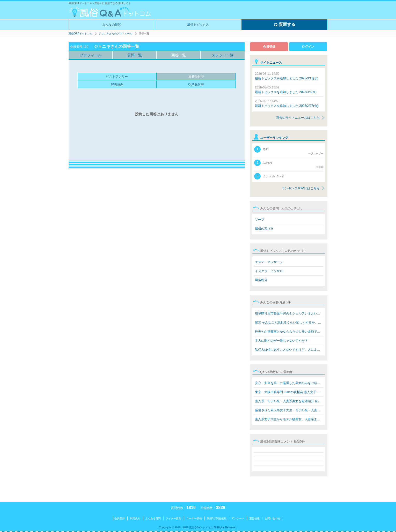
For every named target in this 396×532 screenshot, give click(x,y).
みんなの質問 (112, 25)
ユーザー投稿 (194, 518)
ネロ (289, 151)
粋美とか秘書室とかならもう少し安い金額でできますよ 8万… (289, 332)
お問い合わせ (273, 518)
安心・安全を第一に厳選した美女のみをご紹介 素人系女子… (289, 383)
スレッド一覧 (223, 55)
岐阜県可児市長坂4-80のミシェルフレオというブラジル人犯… (289, 313)
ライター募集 (173, 518)
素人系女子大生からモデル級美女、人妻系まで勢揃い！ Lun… (289, 419)
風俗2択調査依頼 (217, 518)
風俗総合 (261, 280)
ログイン (308, 47)
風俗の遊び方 (264, 229)
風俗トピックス (198, 25)
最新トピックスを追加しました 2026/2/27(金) (287, 103)
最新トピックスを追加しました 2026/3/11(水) (287, 76)
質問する (284, 25)
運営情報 (254, 518)
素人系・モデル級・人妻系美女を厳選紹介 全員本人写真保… (289, 401)
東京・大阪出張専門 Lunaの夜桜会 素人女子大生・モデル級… (289, 392)
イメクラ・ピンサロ (269, 271)
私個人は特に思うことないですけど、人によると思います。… (289, 350)
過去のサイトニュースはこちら (298, 118)
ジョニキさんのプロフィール (115, 33)
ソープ (260, 220)
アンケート (238, 518)
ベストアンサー (117, 77)
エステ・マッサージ (269, 262)
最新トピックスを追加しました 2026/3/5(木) (286, 90)
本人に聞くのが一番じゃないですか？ (281, 341)
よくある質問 (153, 518)
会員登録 (269, 47)
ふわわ (289, 164)
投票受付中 (196, 84)
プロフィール (91, 55)
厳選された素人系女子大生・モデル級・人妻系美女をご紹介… (289, 410)
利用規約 (135, 518)
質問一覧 (135, 55)
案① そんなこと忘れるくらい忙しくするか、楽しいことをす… (289, 323)
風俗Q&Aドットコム (80, 33)
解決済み (117, 84)
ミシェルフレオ (269, 176)
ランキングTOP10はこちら (301, 188)
